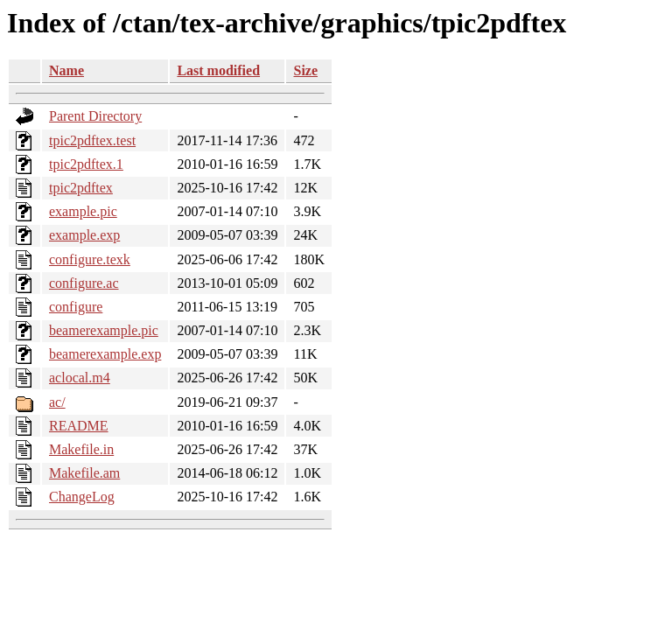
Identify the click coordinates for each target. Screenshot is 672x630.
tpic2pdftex (81, 188)
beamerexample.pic (104, 330)
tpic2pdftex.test (92, 140)
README (79, 426)
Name (66, 70)
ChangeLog (82, 497)
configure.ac (84, 283)
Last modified (218, 70)
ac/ (57, 402)
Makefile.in (81, 449)
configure (76, 307)
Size (305, 70)
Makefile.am (84, 473)
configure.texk (90, 259)
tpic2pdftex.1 (86, 164)
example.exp (84, 235)
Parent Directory (95, 116)
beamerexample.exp (105, 354)
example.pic (83, 211)
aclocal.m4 (80, 378)
